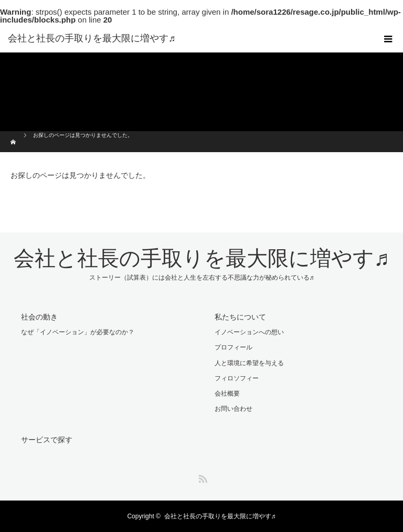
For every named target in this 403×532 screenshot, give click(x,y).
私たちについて (240, 317)
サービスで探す (47, 440)
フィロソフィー (237, 378)
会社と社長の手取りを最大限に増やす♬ (92, 38)
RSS (201, 477)
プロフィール (234, 347)
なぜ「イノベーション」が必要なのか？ (78, 332)
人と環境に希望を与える (249, 363)
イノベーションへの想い (249, 332)
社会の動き (39, 317)
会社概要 (227, 393)
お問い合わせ (234, 409)
